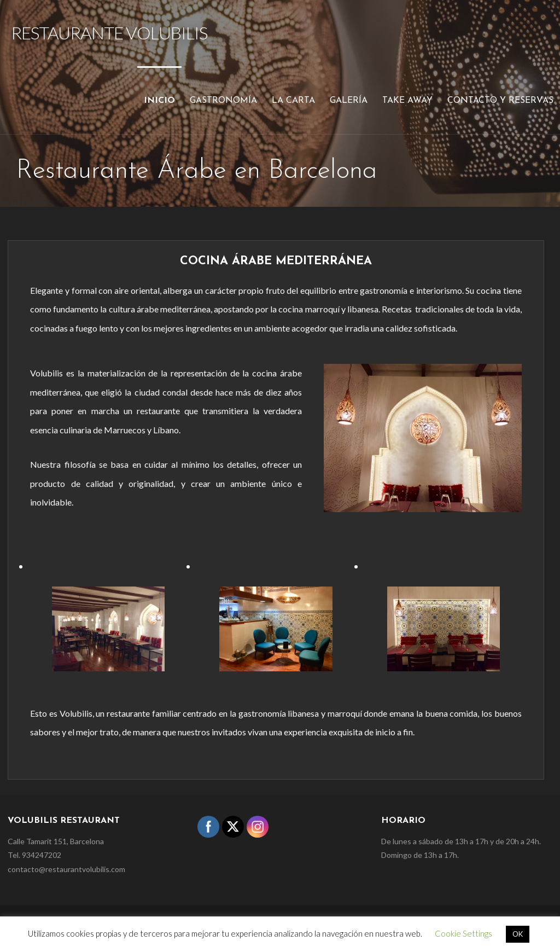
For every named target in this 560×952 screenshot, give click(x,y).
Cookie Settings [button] (463, 933)
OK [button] (518, 934)
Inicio (159, 101)
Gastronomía (223, 101)
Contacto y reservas (500, 101)
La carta (293, 101)
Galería (349, 101)
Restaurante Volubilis (109, 33)
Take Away (407, 101)
